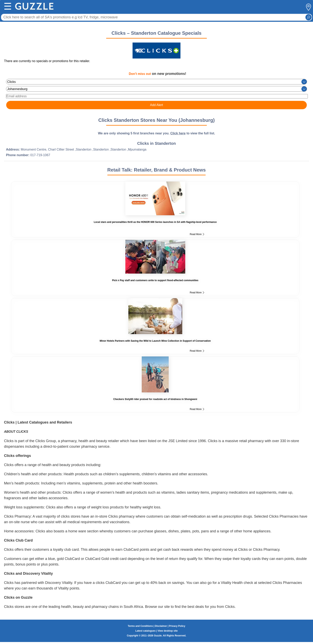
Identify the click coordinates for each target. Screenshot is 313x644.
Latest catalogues (145, 631)
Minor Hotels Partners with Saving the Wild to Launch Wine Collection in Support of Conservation (155, 341)
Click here (178, 133)
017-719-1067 (40, 155)
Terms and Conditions (140, 626)
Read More (197, 234)
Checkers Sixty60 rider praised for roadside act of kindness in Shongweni (155, 399)
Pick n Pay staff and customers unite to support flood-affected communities (155, 280)
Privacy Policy (177, 626)
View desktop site (167, 631)
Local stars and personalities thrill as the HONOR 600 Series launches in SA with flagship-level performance (155, 222)
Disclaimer (161, 626)
